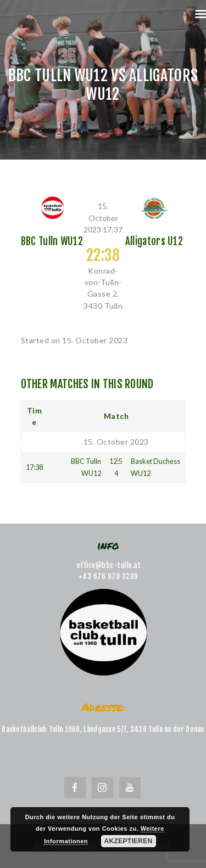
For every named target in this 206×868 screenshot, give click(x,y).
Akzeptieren (129, 841)
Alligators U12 (154, 242)
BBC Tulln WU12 (52, 242)
